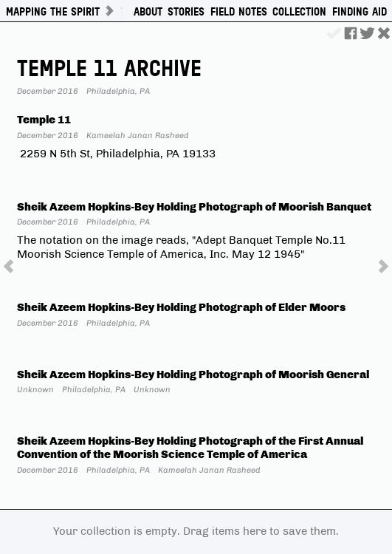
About (148, 12)
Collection (299, 12)
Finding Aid (360, 12)
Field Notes (239, 12)
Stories (186, 12)
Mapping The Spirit (53, 12)
